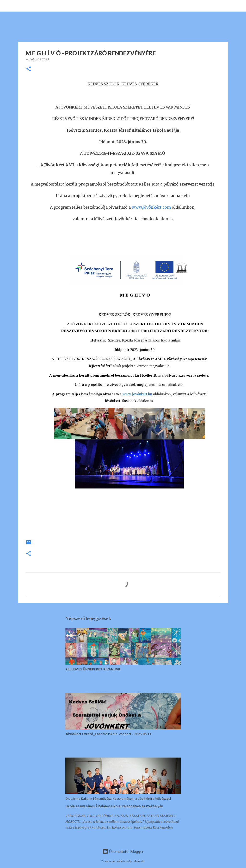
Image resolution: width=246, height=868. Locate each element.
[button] (29, 69)
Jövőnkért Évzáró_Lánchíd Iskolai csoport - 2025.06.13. (109, 734)
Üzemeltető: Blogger (123, 851)
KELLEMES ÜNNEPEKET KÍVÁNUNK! (93, 669)
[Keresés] (20, 6)
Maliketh (139, 861)
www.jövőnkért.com (151, 207)
